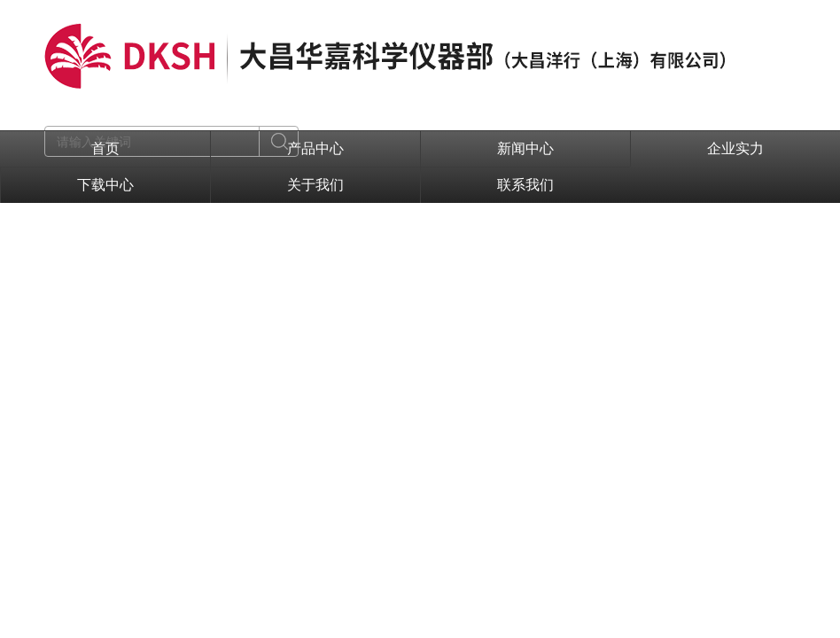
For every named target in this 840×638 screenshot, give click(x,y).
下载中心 (105, 185)
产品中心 (315, 148)
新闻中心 (525, 148)
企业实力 (735, 148)
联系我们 (525, 185)
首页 (105, 148)
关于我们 (315, 185)
